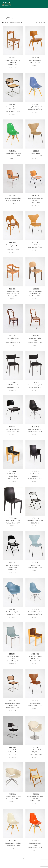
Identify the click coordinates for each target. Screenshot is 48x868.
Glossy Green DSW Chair (13, 154)
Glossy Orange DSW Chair (35, 844)
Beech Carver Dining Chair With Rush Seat (13, 293)
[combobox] (16, 22)
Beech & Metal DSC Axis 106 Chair (35, 199)
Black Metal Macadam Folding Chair (13, 566)
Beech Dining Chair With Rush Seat (13, 61)
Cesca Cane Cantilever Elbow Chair (13, 108)
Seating (4, 18)
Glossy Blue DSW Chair (35, 107)
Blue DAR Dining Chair (13, 612)
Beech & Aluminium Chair (13, 198)
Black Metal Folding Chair (35, 521)
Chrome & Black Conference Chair (13, 751)
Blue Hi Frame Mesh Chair (13, 658)
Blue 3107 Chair (35, 565)
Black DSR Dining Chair (35, 429)
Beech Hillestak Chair (35, 60)
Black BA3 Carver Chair (13, 385)
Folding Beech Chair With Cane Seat (35, 798)
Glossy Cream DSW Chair (13, 843)
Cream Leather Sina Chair (13, 797)
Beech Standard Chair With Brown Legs (35, 293)
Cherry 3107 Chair (35, 703)
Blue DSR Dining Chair (35, 612)
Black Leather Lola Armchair (35, 475)
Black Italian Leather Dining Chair (13, 475)
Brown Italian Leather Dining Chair (35, 658)
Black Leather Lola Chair (13, 521)
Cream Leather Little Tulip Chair (35, 751)
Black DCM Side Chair (13, 429)
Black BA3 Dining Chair (35, 385)
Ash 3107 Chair (35, 154)
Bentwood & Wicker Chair (13, 339)
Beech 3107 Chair (35, 245)
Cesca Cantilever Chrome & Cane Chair (13, 704)
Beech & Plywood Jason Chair (13, 246)
